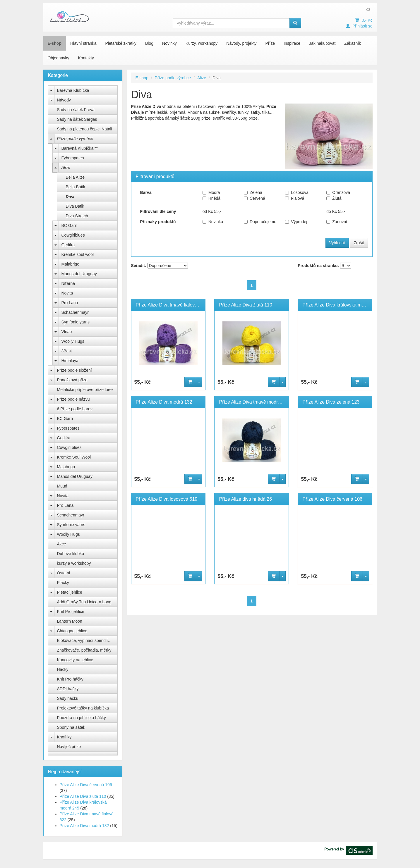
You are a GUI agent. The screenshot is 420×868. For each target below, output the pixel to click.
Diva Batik (75, 206)
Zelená (253, 192)
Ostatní (64, 573)
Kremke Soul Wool (74, 457)
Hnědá (211, 198)
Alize (66, 168)
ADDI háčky (68, 689)
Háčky (63, 669)
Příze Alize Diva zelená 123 (331, 402)
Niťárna (68, 283)
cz (368, 9)
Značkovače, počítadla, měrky (84, 650)
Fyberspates (73, 158)
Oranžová (338, 192)
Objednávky (59, 58)
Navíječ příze (69, 747)
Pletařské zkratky (121, 43)
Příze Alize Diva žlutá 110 (83, 796)
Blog (149, 43)
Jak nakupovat (322, 43)
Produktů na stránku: (318, 266)
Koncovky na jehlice (75, 660)
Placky (63, 583)
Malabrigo (70, 264)
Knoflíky (64, 737)
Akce (62, 544)
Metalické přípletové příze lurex (85, 390)
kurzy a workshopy (74, 563)
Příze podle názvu (73, 399)
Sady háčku (68, 698)
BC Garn (69, 225)
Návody (64, 100)
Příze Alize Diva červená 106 (86, 785)
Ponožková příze (72, 380)
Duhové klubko (71, 554)
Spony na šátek (71, 727)
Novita (67, 293)
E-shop (55, 43)
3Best (67, 351)
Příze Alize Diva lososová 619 (167, 499)
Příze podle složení (74, 370)
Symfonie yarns (76, 322)
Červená (254, 198)
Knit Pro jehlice (71, 612)
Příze (270, 43)
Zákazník (353, 43)
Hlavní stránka (83, 43)
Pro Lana (70, 303)
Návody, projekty (241, 43)
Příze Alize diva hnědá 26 (245, 499)
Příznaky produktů (158, 222)
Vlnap (67, 332)
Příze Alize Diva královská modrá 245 (341, 305)
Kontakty (86, 58)
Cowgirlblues (73, 235)
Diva (70, 197)
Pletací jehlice (70, 592)
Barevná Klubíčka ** (80, 148)
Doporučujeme (260, 222)
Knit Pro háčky (70, 679)
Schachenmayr (75, 312)
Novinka (213, 222)
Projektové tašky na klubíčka (83, 708)
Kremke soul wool (78, 254)
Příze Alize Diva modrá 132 (84, 826)
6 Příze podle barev (75, 409)
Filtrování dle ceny (158, 211)
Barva (146, 192)
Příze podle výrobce (75, 139)
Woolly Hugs (73, 341)
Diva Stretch (77, 216)
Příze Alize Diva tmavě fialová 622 (171, 305)
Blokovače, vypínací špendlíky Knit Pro (87, 640)
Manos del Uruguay (79, 274)
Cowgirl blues (69, 447)
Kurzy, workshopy (202, 43)
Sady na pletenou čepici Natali (85, 129)
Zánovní (337, 222)
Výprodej (296, 222)
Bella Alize (75, 177)
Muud (62, 486)
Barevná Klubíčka (73, 90)
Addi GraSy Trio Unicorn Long (84, 602)
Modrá (211, 192)
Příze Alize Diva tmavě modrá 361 (254, 402)
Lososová (297, 192)
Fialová (295, 198)
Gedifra (68, 245)
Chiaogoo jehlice (72, 631)
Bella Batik (76, 187)
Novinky (169, 43)
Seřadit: (139, 266)
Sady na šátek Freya (76, 110)
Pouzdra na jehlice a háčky (82, 718)
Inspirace (292, 43)
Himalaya (70, 361)
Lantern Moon (70, 621)
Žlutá (334, 198)
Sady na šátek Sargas (77, 119)
